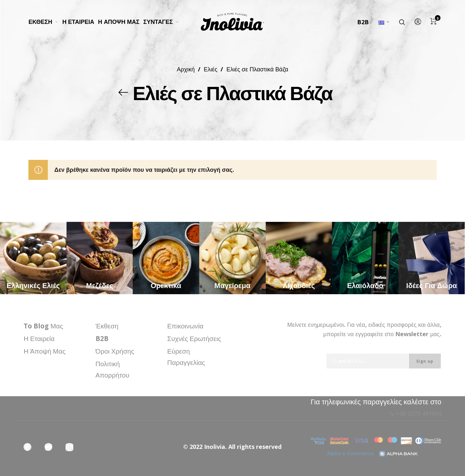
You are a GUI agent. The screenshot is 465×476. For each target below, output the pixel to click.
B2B (363, 22)
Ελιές (211, 69)
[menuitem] (45, 22)
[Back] (123, 92)
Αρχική (186, 69)
